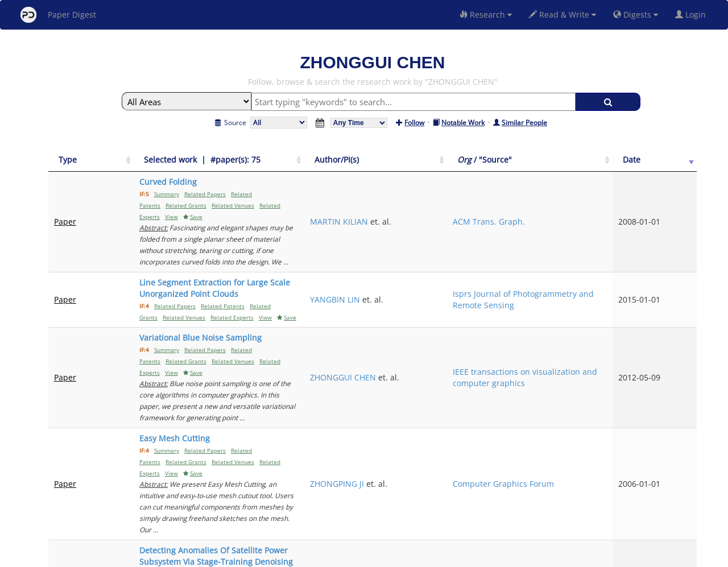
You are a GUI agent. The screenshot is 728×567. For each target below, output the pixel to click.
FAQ (317, 556)
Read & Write (562, 15)
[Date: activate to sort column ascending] (678, 160)
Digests (636, 15)
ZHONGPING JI (497, 353)
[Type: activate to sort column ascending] (79, 160)
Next (679, 460)
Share (422, 556)
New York (456, 556)
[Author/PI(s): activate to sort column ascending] (515, 160)
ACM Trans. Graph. (608, 199)
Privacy (396, 556)
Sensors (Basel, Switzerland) (600, 414)
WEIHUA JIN (492, 414)
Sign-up (341, 556)
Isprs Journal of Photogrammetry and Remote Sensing (612, 248)
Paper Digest (58, 15)
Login (693, 15)
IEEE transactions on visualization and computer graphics (610, 298)
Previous (591, 460)
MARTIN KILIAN (499, 199)
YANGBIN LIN (495, 248)
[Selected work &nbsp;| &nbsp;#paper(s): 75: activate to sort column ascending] (287, 160)
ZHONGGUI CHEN (503, 298)
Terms (369, 556)
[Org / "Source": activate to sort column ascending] (612, 160)
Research (486, 15)
